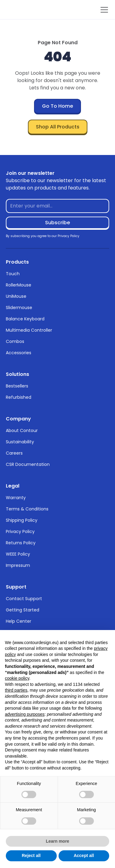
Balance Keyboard (25, 319)
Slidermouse (19, 308)
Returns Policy (21, 543)
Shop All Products (58, 127)
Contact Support (24, 599)
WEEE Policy (18, 554)
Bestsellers (17, 386)
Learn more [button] (57, 841)
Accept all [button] (84, 855)
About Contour (22, 430)
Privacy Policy (20, 531)
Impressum (18, 565)
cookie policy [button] (17, 678)
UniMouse (16, 296)
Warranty (16, 498)
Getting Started (23, 610)
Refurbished (19, 397)
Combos (15, 341)
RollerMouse (19, 285)
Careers (14, 453)
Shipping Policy (22, 520)
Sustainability (20, 442)
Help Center (19, 621)
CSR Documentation (28, 464)
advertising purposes (25, 714)
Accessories (19, 353)
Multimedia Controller (29, 330)
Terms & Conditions (27, 509)
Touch (13, 274)
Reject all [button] (31, 855)
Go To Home (57, 106)
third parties (16, 690)
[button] (103, 10)
